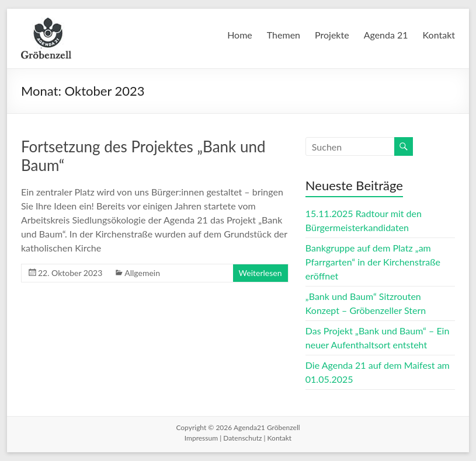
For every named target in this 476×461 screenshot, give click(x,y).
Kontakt (439, 35)
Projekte (332, 35)
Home (240, 35)
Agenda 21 (386, 35)
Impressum (201, 438)
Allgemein (142, 273)
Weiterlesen (260, 273)
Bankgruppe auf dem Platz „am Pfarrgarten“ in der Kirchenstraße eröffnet (373, 262)
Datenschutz (242, 438)
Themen (284, 35)
